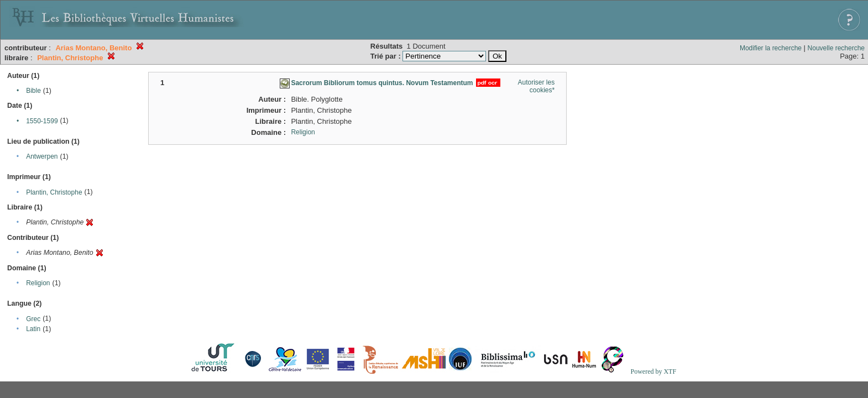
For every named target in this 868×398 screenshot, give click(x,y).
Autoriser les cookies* (537, 86)
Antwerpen (42, 156)
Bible (33, 91)
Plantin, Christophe (54, 192)
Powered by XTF (653, 371)
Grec (33, 319)
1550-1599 (42, 121)
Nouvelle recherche (836, 48)
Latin (33, 329)
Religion (38, 283)
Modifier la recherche (771, 48)
